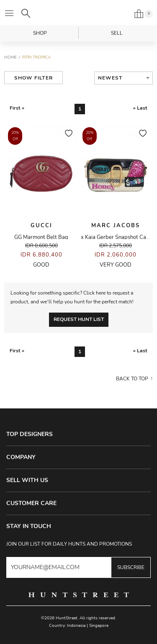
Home (10, 57)
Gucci (41, 226)
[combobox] (124, 78)
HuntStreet (79, 13)
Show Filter (33, 78)
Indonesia (76, 626)
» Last (140, 108)
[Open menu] (9, 13)
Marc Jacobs (116, 226)
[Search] (26, 13)
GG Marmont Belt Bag (41, 237)
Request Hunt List (79, 319)
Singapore (99, 626)
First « (17, 108)
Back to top (132, 379)
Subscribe (131, 567)
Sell (117, 33)
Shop (40, 33)
